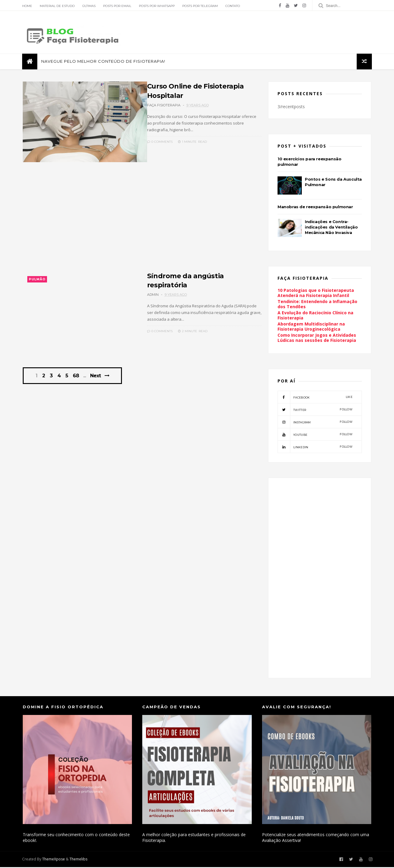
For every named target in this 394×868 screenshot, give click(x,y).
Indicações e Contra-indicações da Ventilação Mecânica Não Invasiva (332, 228)
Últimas (89, 6)
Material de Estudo (58, 6)
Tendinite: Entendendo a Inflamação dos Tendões (318, 305)
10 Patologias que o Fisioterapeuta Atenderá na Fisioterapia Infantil (316, 294)
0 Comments (153, 141)
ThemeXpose (54, 860)
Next (96, 378)
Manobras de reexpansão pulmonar (316, 207)
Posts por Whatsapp (157, 6)
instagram (315, 423)
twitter (315, 410)
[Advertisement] (140, 222)
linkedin (315, 448)
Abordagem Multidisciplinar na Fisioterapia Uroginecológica (311, 327)
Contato (233, 6)
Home (28, 6)
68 (76, 378)
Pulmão (37, 281)
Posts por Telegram (201, 6)
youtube (315, 435)
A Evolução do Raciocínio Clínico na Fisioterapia (316, 316)
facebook (315, 398)
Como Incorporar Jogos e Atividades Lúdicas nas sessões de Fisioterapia (317, 339)
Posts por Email (118, 6)
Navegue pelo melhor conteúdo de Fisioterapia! (104, 62)
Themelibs (79, 860)
